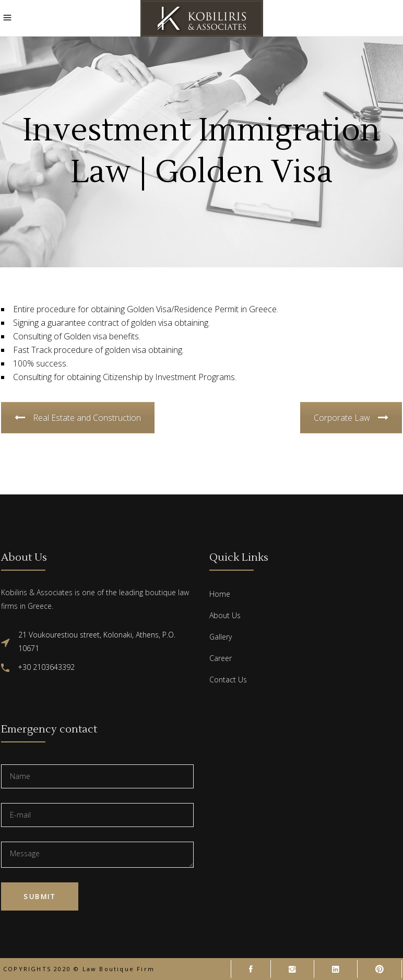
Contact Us (228, 680)
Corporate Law (351, 418)
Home (220, 594)
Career (221, 658)
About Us (225, 615)
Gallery (221, 637)
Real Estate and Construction (78, 418)
